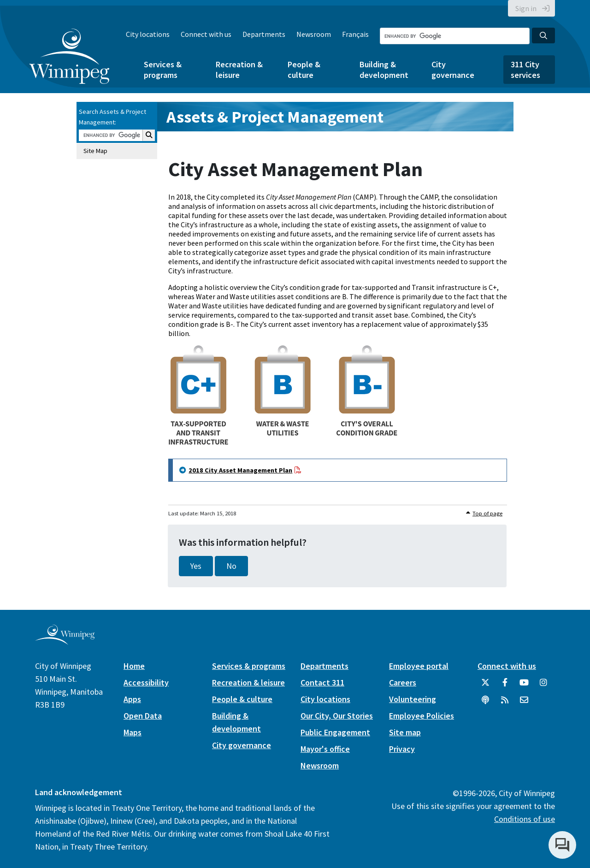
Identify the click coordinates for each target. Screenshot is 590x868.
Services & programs (163, 70)
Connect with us (206, 34)
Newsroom (314, 34)
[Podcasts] (485, 703)
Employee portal (419, 666)
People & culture (304, 70)
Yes (196, 566)
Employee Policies (422, 716)
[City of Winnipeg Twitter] (485, 686)
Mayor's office (325, 749)
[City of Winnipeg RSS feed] (505, 703)
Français (355, 34)
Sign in (526, 8)
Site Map (95, 151)
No (231, 566)
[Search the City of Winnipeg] (455, 36)
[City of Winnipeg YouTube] (524, 686)
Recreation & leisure (239, 70)
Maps (133, 732)
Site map (405, 732)
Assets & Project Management (275, 117)
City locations (148, 34)
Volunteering (413, 699)
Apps (132, 699)
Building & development (384, 70)
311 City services (525, 70)
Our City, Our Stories (337, 716)
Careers (403, 682)
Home (134, 666)
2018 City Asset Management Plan (240, 470)
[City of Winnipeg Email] (524, 703)
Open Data (143, 716)
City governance (453, 70)
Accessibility (146, 682)
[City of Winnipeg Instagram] (543, 686)
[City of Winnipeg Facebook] (505, 686)
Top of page (487, 513)
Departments (264, 34)
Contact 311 (322, 682)
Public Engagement (335, 732)
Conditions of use (525, 819)
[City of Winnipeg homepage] (65, 641)
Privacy (402, 749)
